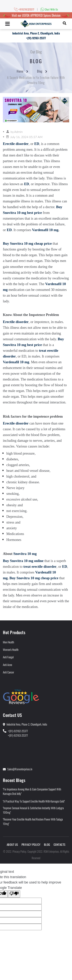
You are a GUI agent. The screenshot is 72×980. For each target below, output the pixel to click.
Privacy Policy (31, 844)
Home (20, 71)
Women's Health (11, 650)
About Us (12, 844)
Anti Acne (7, 665)
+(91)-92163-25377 (36, 38)
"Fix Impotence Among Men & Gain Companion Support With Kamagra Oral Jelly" (32, 791)
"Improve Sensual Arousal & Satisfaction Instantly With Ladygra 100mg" (33, 810)
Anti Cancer (8, 672)
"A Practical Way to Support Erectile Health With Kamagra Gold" (34, 801)
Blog (40, 71)
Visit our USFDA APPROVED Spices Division (36, 15)
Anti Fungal (8, 657)
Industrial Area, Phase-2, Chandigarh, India (36, 33)
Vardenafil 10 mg (45, 230)
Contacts (60, 844)
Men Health (8, 642)
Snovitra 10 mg (25, 554)
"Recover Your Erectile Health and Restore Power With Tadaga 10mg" (33, 821)
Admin (18, 132)
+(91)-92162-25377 (18, 731)
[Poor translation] (14, 894)
